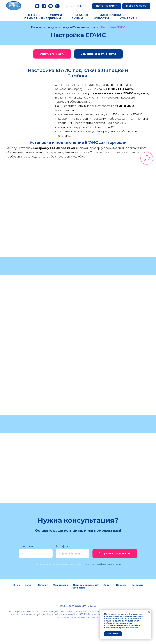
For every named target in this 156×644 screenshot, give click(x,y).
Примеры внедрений (43, 18)
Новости (101, 18)
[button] (52, 54)
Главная (36, 27)
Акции (77, 18)
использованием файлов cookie (121, 625)
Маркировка (111, 15)
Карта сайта (78, 588)
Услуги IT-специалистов (79, 27)
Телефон (62, 546)
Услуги (56, 15)
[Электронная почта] (37, 6)
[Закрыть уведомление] (149, 612)
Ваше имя (26, 546)
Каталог (82, 15)
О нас (33, 15)
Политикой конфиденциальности (102, 564)
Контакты (128, 18)
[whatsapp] (51, 6)
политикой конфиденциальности (122, 628)
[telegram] (44, 6)
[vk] (57, 6)
